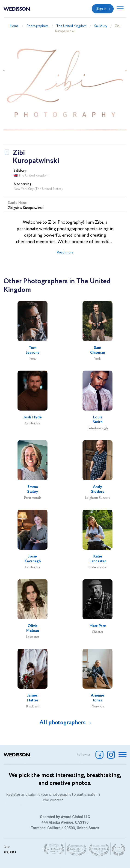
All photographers (62, 723)
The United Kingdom (71, 26)
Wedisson (17, 9)
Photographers (37, 26)
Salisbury (101, 26)
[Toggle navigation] (120, 9)
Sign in (101, 9)
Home (14, 26)
